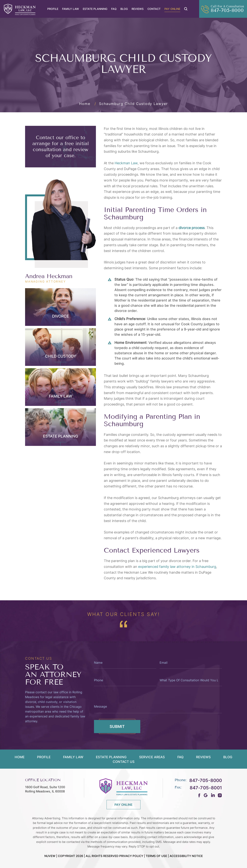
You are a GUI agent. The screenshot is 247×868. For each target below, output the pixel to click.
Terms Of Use (156, 856)
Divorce (60, 316)
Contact (154, 9)
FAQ (114, 9)
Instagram (220, 795)
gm (206, 795)
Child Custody (61, 356)
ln (213, 795)
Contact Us (124, 762)
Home (20, 757)
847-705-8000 (227, 10)
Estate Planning (95, 9)
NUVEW (50, 856)
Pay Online (172, 9)
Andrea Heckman (49, 276)
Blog (124, 9)
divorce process (192, 228)
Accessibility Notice (186, 856)
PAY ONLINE (123, 805)
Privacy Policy (131, 856)
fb (199, 795)
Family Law (71, 9)
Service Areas (152, 757)
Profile (53, 9)
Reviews (138, 9)
